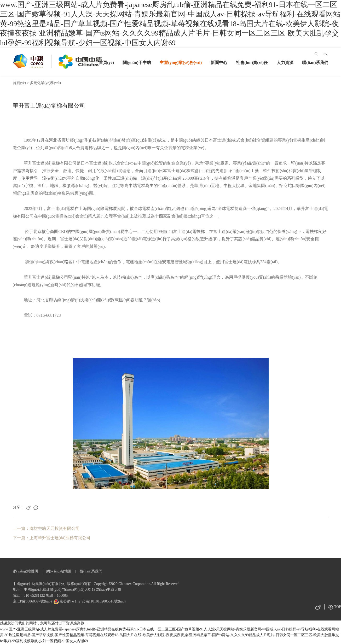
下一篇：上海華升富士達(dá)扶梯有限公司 (52, 538)
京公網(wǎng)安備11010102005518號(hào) (92, 601)
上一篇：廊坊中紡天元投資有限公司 (46, 528)
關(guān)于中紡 (137, 63)
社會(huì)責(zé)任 (252, 63)
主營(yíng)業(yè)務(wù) (181, 63)
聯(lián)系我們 (315, 63)
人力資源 (285, 63)
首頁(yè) (106, 63)
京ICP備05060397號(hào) (32, 601)
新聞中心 (219, 63)
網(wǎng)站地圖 (59, 571)
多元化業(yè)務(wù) (45, 83)
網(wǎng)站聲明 (25, 571)
